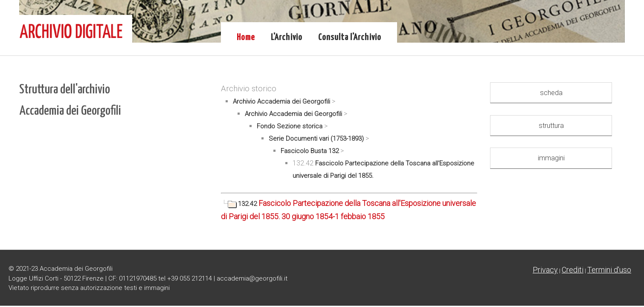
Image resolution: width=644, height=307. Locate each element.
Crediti (573, 270)
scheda (551, 93)
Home (246, 38)
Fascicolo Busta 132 (310, 151)
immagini (551, 158)
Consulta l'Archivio (350, 38)
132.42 (240, 204)
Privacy (545, 270)
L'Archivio (287, 38)
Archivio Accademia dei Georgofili (281, 101)
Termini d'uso (609, 270)
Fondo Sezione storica (290, 126)
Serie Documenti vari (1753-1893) (316, 139)
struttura (551, 126)
